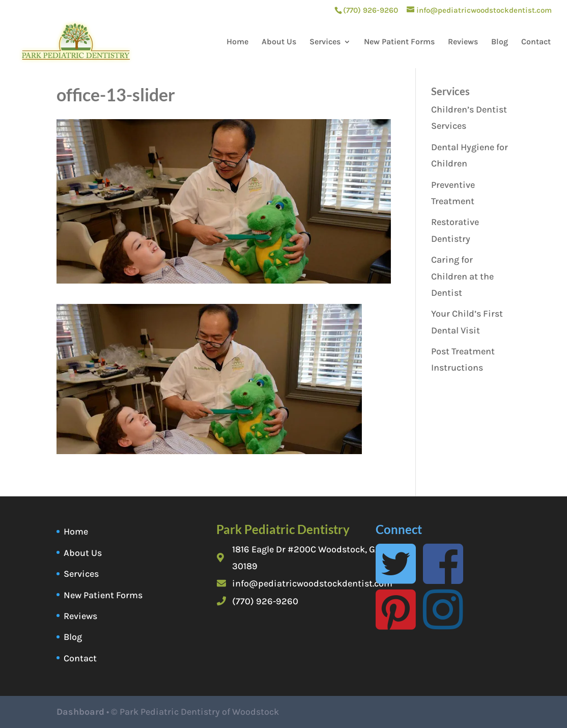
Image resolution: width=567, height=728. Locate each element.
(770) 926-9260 (265, 601)
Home (237, 42)
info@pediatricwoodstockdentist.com (312, 583)
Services (325, 42)
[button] (209, 379)
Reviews (463, 42)
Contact (536, 42)
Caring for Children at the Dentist (462, 276)
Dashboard (80, 712)
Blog (500, 42)
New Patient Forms (399, 42)
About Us (279, 42)
